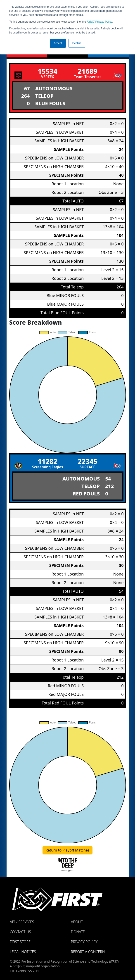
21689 (87, 71)
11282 (48, 461)
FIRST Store (20, 942)
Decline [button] (77, 43)
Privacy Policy (99, 22)
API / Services (22, 922)
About (77, 922)
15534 (48, 71)
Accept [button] (58, 43)
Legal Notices (23, 952)
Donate (78, 932)
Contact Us (20, 932)
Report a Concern (88, 952)
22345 (87, 461)
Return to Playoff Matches (67, 850)
